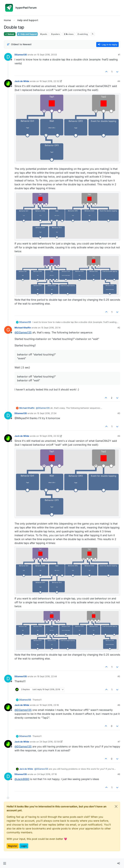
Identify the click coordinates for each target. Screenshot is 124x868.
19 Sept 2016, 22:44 (47, 676)
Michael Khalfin (23, 328)
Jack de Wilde (22, 81)
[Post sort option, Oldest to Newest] (19, 44)
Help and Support (27, 34)
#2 (119, 328)
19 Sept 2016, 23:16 (49, 705)
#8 (119, 774)
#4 (119, 81)
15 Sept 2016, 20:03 (47, 55)
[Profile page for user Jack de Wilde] (8, 83)
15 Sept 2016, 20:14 (51, 328)
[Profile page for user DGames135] (8, 57)
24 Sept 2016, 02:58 (50, 742)
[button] (5, 863)
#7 (119, 742)
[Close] (116, 806)
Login (24, 846)
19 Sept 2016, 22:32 (49, 81)
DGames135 (21, 55)
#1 (119, 55)
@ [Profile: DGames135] (23, 332)
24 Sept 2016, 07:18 (47, 774)
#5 (119, 676)
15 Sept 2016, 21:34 (47, 413)
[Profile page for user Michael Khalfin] (8, 330)
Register (13, 846)
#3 (119, 413)
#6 (119, 705)
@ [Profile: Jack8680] (22, 779)
